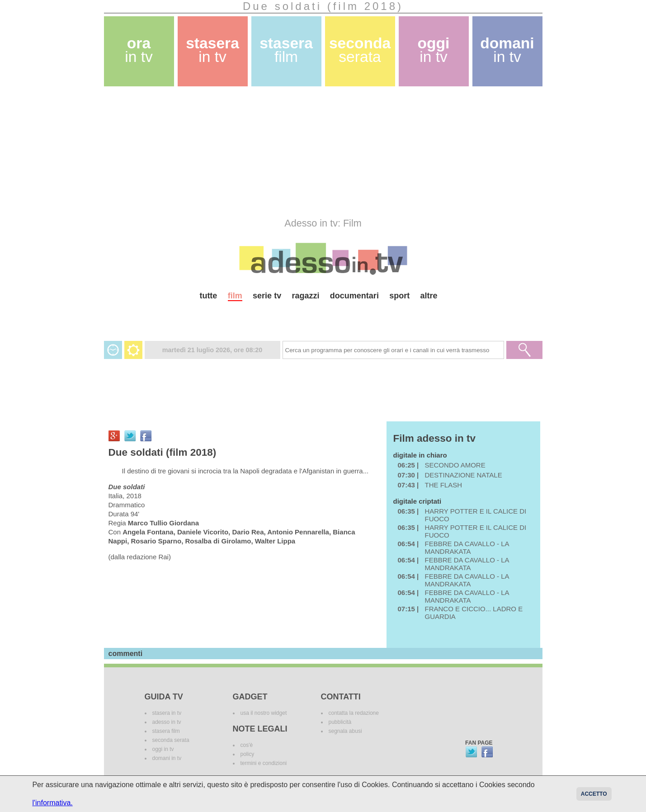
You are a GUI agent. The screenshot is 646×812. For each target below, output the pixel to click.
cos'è (247, 745)
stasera (212, 50)
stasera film (166, 731)
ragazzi (305, 296)
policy (248, 754)
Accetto (594, 794)
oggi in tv (163, 749)
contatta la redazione (354, 713)
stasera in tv (167, 713)
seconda (360, 50)
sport (399, 296)
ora (139, 50)
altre (429, 296)
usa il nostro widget (264, 713)
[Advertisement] (323, 152)
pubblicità (340, 722)
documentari (354, 296)
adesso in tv (167, 722)
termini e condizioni (264, 763)
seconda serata (171, 740)
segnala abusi (345, 731)
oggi (434, 50)
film (235, 296)
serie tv (267, 296)
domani (507, 50)
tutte (208, 296)
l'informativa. (52, 803)
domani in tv (167, 758)
